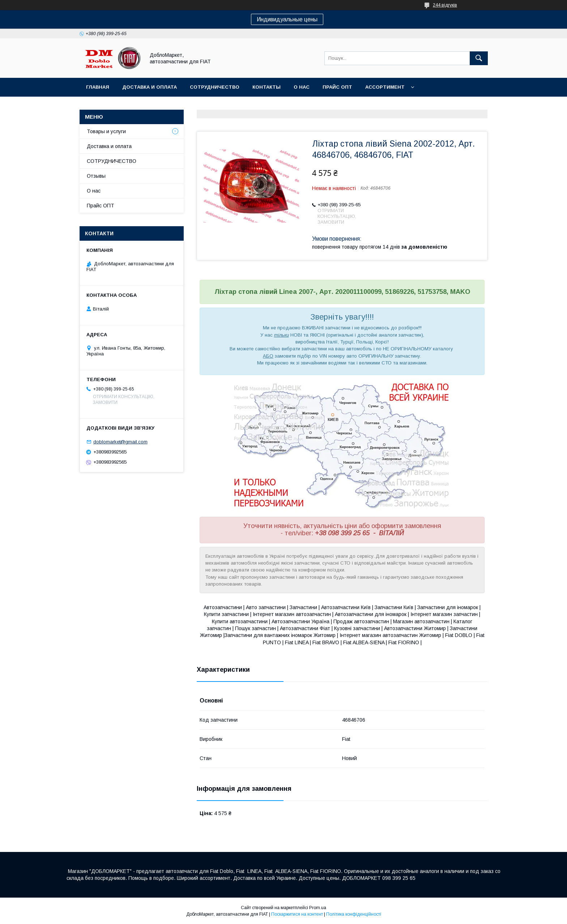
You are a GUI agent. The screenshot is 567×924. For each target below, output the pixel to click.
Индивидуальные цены (287, 19)
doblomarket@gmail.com (120, 442)
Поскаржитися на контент (297, 914)
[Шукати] (479, 58)
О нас (302, 87)
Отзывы (96, 176)
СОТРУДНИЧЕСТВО (112, 161)
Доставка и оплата (150, 87)
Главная (98, 87)
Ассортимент (385, 87)
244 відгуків (445, 5)
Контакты (267, 87)
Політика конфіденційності (354, 914)
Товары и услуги (106, 131)
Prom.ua (318, 908)
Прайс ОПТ (337, 87)
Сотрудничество (215, 87)
